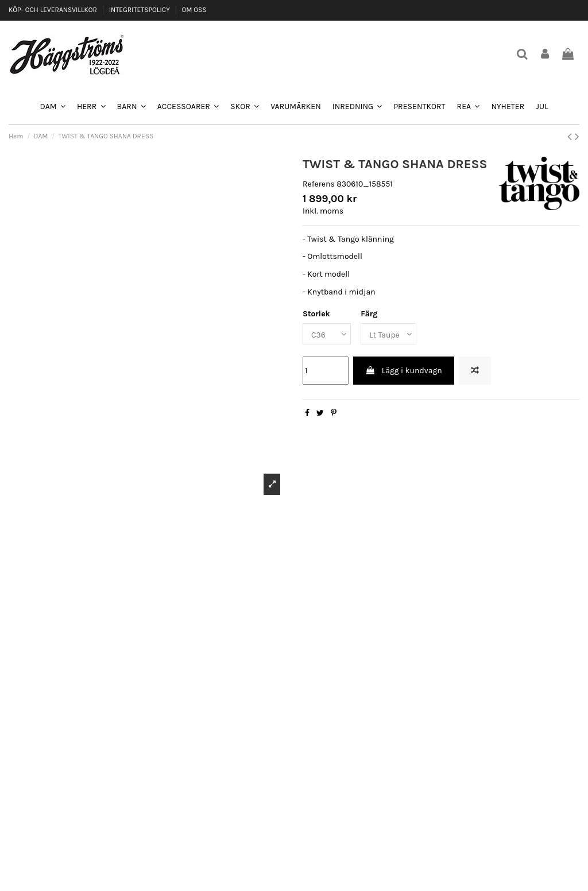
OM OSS (194, 10)
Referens (319, 184)
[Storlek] (327, 334)
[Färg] (388, 334)
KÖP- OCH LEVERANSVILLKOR (54, 10)
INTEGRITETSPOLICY (140, 10)
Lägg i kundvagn (403, 371)
